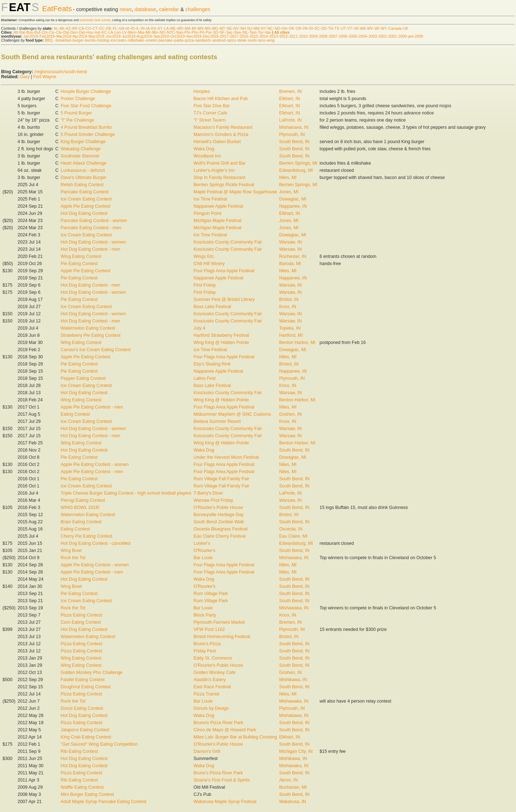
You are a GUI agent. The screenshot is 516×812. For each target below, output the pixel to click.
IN (143, 29)
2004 (363, 36)
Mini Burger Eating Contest (87, 794)
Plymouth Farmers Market (219, 622)
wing (271, 40)
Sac (229, 32)
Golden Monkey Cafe (214, 672)
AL (56, 29)
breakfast (63, 40)
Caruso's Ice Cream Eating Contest (95, 350)
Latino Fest (205, 378)
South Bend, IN (294, 142)
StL (245, 32)
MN (200, 29)
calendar (169, 9)
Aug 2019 (144, 36)
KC (104, 32)
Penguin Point (207, 213)
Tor (261, 32)
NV (236, 29)
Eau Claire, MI (293, 536)
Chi (44, 32)
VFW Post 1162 (209, 629)
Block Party (205, 615)
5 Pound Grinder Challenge (88, 134)
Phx (195, 32)
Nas (180, 32)
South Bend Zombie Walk (219, 522)
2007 (333, 36)
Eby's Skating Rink (212, 364)
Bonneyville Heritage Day (219, 515)
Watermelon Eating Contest (88, 328)
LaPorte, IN (290, 120)
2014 (264, 36)
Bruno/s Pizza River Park (218, 723)
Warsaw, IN (290, 242)
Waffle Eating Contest (82, 787)
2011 (294, 36)
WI (377, 29)
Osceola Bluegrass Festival (221, 529)
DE (109, 29)
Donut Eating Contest (82, 708)
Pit (202, 32)
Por (209, 32)
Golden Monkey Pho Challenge (92, 672)
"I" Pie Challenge (77, 120)
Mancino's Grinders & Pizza (221, 134)
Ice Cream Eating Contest (86, 199)
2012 (284, 36)
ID (133, 29)
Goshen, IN (290, 414)
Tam (253, 32)
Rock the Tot (73, 558)
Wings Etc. (204, 256)
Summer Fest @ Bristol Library (224, 299)
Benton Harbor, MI (297, 343)
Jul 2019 (129, 36)
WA (363, 29)
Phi (187, 32)
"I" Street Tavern (210, 120)
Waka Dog (204, 149)
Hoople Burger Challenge (86, 91)
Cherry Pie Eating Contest (86, 536)
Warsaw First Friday (213, 500)
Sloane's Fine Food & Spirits (222, 780)
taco (262, 40)
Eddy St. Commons (213, 658)
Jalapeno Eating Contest (85, 730)
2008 (323, 36)
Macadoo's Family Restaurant (223, 127)
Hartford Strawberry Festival (221, 335)
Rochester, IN (293, 256)
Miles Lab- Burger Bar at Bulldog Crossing (235, 737)
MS (208, 29)
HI (127, 29)
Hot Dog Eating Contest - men (90, 249)
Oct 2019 (178, 36)
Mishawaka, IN (294, 558)
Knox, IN (288, 307)
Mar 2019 (64, 36)
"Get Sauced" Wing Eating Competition (99, 744)
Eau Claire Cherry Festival (220, 536)
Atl (16, 32)
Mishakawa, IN (294, 127)
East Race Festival (212, 687)
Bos (30, 32)
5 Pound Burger (76, 113)
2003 (373, 36)
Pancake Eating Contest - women (94, 221)
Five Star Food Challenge (86, 106)
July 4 (199, 328)
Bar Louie (203, 558)
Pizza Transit (206, 694)
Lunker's (202, 543)
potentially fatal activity (95, 20)
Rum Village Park (211, 594)
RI (311, 29)
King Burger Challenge (83, 142)
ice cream (118, 40)
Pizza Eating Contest (81, 615)
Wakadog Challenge (81, 149)
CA (81, 29)
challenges (198, 9)
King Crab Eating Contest (86, 737)
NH (243, 29)
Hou (90, 32)
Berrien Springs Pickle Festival (224, 185)
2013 (274, 36)
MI (194, 29)
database (145, 9)
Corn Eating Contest (81, 622)
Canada (395, 29)
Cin (52, 32)
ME (173, 29)
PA (305, 29)
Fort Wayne (45, 77)
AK (62, 29)
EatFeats (57, 8)
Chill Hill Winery (209, 264)
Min (155, 32)
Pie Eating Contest (79, 264)
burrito (90, 40)
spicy (231, 40)
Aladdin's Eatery (210, 680)
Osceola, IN (291, 529)
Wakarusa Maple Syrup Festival (225, 802)
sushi (252, 40)
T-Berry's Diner (208, 493)
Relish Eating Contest (82, 185)
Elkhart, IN (290, 99)
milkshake (136, 40)
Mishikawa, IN (293, 680)
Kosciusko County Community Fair (228, 242)
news (126, 9)
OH (285, 29)
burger (78, 40)
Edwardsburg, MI (296, 170)
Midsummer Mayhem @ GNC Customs (232, 414)
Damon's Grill (207, 751)
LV (124, 32)
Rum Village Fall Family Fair (221, 479)
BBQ (49, 40)
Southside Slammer (80, 156)
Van (268, 32)
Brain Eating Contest (81, 522)
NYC (171, 32)
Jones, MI (289, 192)
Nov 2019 (194, 36)
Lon (117, 32)
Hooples (202, 91)
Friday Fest (205, 651)
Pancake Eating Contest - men (91, 228)
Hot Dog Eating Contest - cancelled (95, 543)
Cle (59, 32)
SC (317, 29)
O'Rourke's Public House (218, 507)
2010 (303, 36)
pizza (189, 40)
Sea (238, 32)
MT (222, 29)
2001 (393, 36)
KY (160, 29)
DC (102, 29)
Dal (66, 32)
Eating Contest (75, 414)
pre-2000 (416, 36)
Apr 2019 (80, 36)
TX (337, 29)
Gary (25, 77)
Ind (97, 32)
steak (242, 40)
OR (299, 29)
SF (222, 32)
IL (138, 29)
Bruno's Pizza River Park (218, 773)
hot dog (103, 40)
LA (166, 29)
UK (406, 29)
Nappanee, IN (293, 206)
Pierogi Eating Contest (83, 500)
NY (263, 29)
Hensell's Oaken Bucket (217, 142)
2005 (353, 36)
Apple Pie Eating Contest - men (92, 407)
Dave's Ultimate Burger (83, 178)
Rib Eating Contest (79, 751)
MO (215, 29)
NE (229, 29)
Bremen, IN (290, 91)
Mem (132, 32)
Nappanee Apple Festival (218, 206)
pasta (179, 40)
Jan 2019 (31, 36)
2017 (224, 36)
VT (350, 29)
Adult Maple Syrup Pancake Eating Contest (103, 802)
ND (277, 29)
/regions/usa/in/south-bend (61, 72)
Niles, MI (288, 178)
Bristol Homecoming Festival (222, 637)
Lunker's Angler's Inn (214, 170)
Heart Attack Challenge (83, 163)
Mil (148, 32)
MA (188, 29)
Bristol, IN (289, 299)
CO (88, 29)
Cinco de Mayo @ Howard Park (225, 730)
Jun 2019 (113, 36)
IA (148, 29)
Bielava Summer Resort (217, 421)
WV (370, 29)
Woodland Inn (207, 156)
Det (82, 32)
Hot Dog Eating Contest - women (93, 242)
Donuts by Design (211, 708)
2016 (244, 36)
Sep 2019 (161, 36)
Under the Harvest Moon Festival (226, 457)
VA (356, 29)
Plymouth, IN (292, 134)
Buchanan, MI (293, 787)
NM (256, 29)
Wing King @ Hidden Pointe (221, 343)
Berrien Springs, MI (298, 163)
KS (154, 29)
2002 (383, 36)
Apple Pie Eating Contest (85, 206)
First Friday (205, 285)
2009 (313, 36)
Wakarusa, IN (293, 802)
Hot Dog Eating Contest (84, 213)
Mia (141, 32)
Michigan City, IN (296, 751)
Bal (22, 32)
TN (330, 29)
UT (343, 29)
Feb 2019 (47, 36)
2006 (343, 36)
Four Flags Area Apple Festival (224, 271)
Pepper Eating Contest (83, 378)
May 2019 (96, 36)
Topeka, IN (290, 328)
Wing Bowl (71, 551)
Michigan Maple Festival (218, 221)
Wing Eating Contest (81, 256)
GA (121, 29)
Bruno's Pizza (207, 644)
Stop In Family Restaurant (219, 178)
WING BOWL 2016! (80, 507)
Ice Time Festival (210, 199)
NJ (250, 29)
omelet (151, 40)
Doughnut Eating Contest (85, 687)
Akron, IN (288, 780)
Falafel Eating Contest (83, 680)
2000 (403, 36)
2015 (254, 36)
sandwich (203, 40)
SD (324, 29)
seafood (219, 40)
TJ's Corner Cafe (210, 113)
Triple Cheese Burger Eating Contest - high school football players (126, 493)
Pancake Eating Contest (85, 192)
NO (163, 32)
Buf (37, 32)
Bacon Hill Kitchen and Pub (221, 99)
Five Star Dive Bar (212, 106)
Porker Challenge (78, 99)
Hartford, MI (291, 335)
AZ (68, 29)
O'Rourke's (204, 551)
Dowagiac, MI (293, 199)
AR (75, 29)
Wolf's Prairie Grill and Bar (220, 163)
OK (292, 29)
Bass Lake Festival (212, 307)
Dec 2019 (211, 36)
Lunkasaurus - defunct (83, 170)
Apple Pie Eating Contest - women (95, 464)
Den (74, 32)
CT (95, 29)
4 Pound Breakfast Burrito (86, 127)
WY (384, 29)
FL (115, 29)
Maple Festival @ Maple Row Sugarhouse (235, 192)
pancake (165, 40)
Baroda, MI (290, 264)
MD (180, 29)
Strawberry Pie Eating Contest (90, 335)
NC (270, 29)
